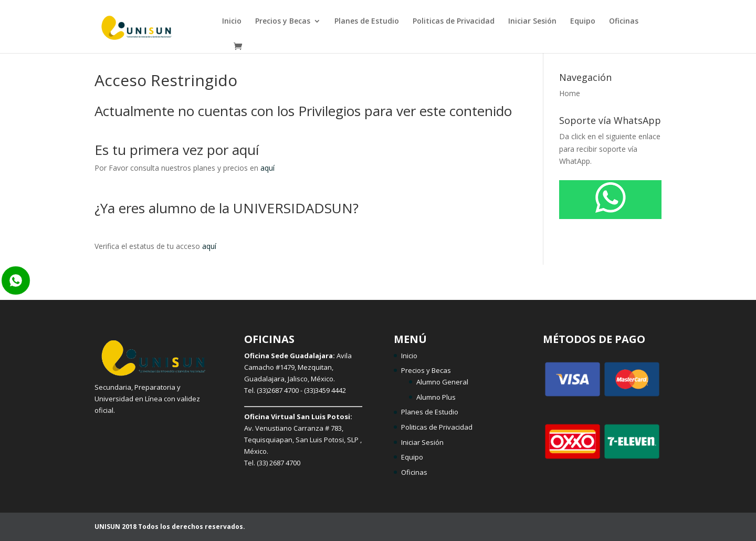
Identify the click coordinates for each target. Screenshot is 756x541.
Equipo (583, 22)
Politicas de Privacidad (454, 22)
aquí (267, 168)
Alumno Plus (436, 397)
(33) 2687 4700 (279, 463)
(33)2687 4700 (278, 390)
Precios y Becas (283, 22)
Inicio (232, 22)
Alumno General (442, 382)
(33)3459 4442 (325, 390)
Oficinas (624, 22)
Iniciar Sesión (532, 22)
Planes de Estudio (367, 22)
